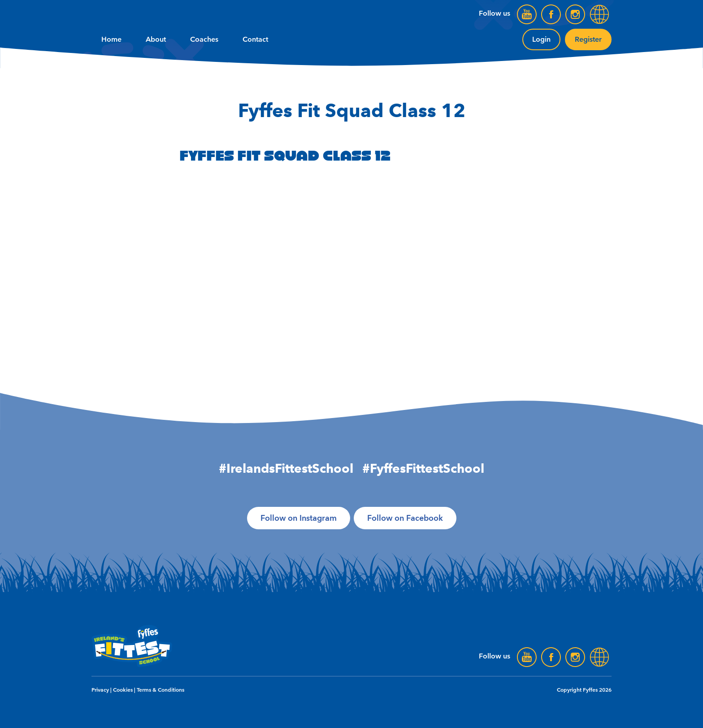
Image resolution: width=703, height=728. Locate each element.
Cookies (123, 690)
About (156, 39)
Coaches (204, 39)
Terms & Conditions (161, 690)
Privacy (100, 690)
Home (111, 39)
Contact (255, 39)
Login (541, 39)
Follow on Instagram (299, 518)
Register (588, 39)
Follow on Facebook (405, 518)
